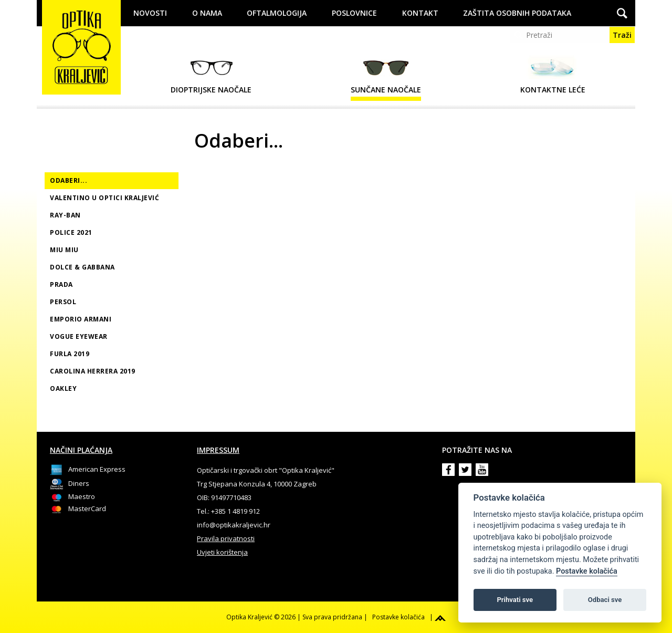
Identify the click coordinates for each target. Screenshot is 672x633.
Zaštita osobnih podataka (517, 13)
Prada (61, 284)
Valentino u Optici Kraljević (104, 198)
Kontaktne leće (553, 75)
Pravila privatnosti (226, 538)
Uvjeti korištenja (222, 552)
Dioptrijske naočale (211, 75)
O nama (207, 13)
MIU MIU (64, 250)
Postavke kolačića (587, 571)
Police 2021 (71, 232)
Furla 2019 (70, 354)
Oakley (63, 388)
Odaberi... (69, 180)
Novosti (150, 13)
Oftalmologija (277, 13)
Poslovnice (354, 13)
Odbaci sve (605, 600)
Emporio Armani (81, 319)
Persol (63, 302)
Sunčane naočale (386, 75)
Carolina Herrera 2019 (93, 371)
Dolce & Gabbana (82, 267)
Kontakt (420, 13)
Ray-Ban (65, 215)
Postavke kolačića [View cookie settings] (398, 617)
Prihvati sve (515, 600)
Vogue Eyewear (79, 336)
